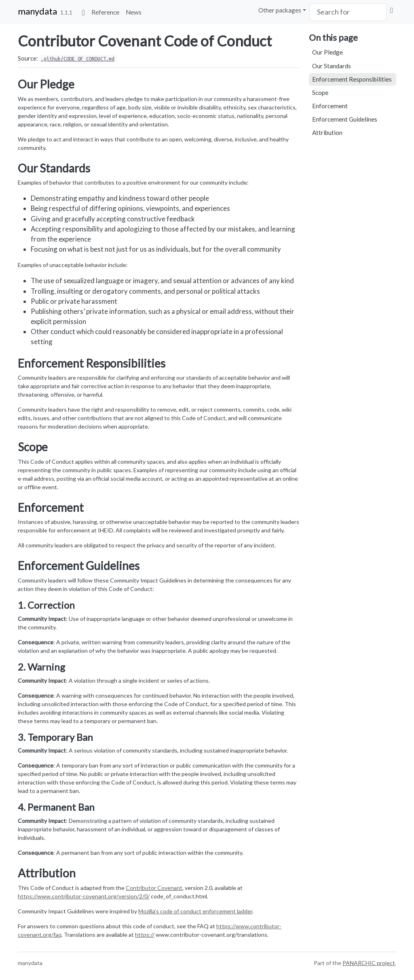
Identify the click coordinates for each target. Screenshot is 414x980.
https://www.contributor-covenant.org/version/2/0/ (84, 896)
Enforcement (330, 106)
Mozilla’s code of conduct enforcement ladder (195, 911)
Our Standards (332, 66)
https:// (145, 935)
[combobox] (348, 12)
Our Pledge (327, 52)
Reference (105, 12)
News (134, 12)
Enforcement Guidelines (345, 119)
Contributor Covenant (154, 888)
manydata (37, 11)
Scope (320, 93)
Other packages (280, 10)
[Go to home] (83, 12)
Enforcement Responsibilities (352, 79)
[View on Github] (392, 10)
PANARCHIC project (369, 963)
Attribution (327, 132)
